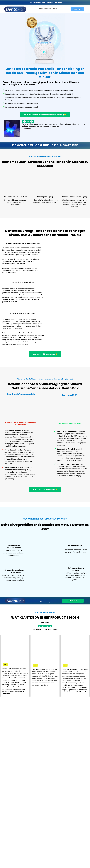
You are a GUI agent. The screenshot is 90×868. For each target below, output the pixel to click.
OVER (41, 9)
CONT (55, 9)
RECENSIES (48, 9)
